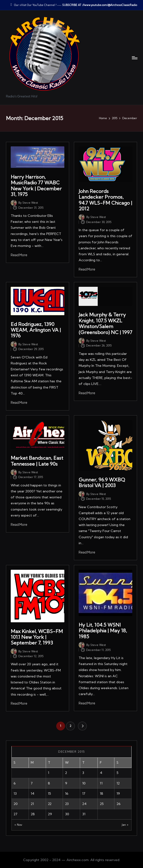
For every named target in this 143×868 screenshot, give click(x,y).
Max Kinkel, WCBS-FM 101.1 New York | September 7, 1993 (37, 637)
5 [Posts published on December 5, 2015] (117, 773)
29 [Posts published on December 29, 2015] (50, 814)
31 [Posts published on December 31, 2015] (84, 814)
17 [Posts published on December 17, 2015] (84, 793)
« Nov (18, 825)
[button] (82, 726)
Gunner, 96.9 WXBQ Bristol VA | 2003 (102, 482)
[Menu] (134, 58)
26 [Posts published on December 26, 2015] (119, 804)
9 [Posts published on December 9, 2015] (66, 783)
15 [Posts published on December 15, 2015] (49, 793)
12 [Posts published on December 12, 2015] (118, 783)
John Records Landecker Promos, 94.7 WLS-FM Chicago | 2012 (105, 200)
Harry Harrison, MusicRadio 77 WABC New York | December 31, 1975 (36, 186)
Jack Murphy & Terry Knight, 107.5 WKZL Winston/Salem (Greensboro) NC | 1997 (105, 323)
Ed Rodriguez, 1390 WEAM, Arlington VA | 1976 (36, 330)
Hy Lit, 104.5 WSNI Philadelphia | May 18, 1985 (103, 631)
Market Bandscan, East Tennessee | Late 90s (37, 461)
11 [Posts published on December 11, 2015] (101, 783)
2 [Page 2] (70, 726)
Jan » (125, 825)
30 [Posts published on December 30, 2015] (67, 814)
